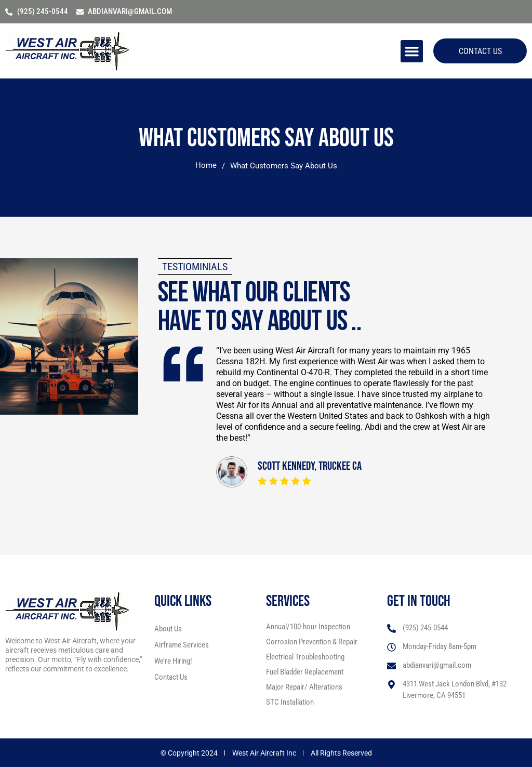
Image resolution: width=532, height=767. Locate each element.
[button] (410, 51)
